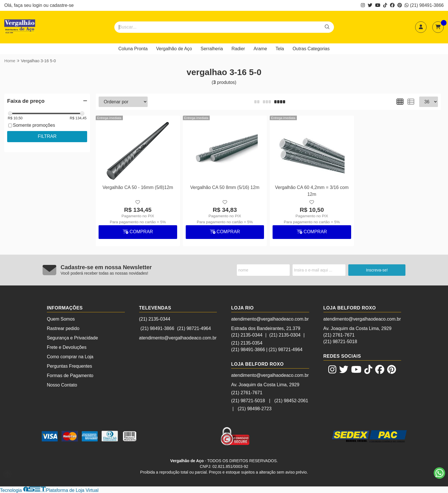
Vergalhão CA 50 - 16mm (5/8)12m (138, 187)
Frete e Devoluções (67, 347)
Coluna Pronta (133, 49)
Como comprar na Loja (70, 357)
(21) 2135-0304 (285, 335)
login (38, 5)
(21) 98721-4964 (194, 328)
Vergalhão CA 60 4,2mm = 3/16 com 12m (312, 191)
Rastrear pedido (63, 328)
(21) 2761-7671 (247, 393)
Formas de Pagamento (70, 376)
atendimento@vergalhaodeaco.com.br (178, 338)
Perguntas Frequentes (69, 366)
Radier (238, 49)
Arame (260, 49)
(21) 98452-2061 (291, 401)
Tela (280, 49)
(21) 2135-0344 (155, 319)
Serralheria (212, 49)
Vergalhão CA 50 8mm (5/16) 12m (225, 187)
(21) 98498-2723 (255, 409)
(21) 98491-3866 (424, 5)
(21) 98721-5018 (248, 401)
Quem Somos (61, 319)
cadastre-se (62, 5)
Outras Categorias (311, 49)
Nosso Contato (62, 385)
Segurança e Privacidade (72, 338)
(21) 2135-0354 (247, 343)
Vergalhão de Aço (174, 49)
